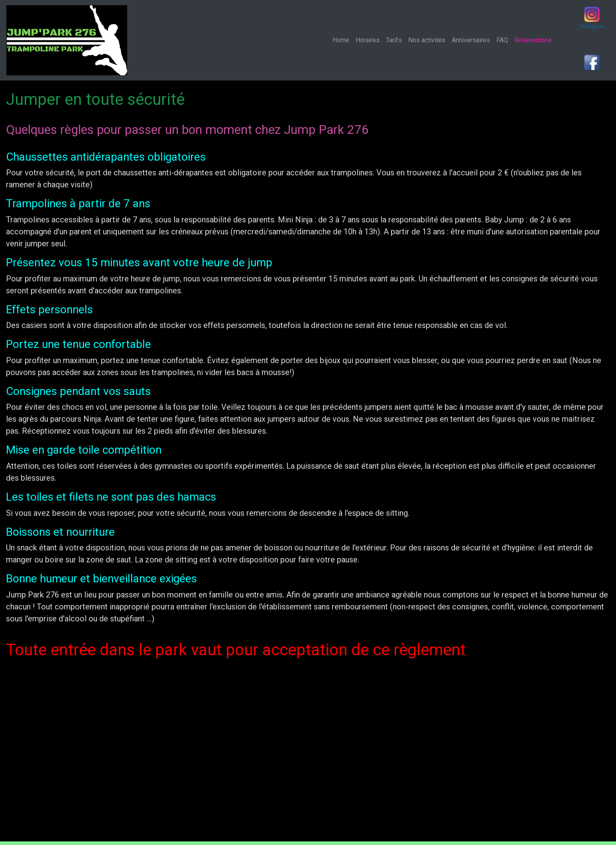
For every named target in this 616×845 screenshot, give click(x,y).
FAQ (502, 40)
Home (342, 40)
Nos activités (427, 40)
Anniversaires (471, 40)
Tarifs (394, 40)
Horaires (368, 40)
